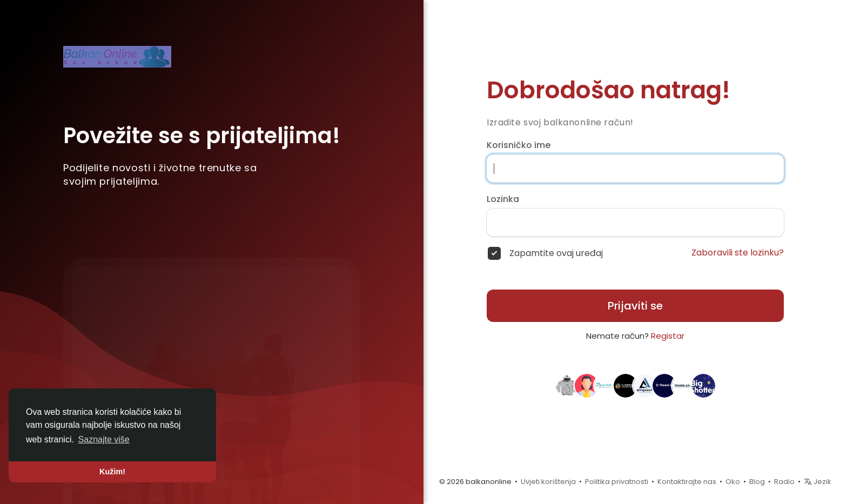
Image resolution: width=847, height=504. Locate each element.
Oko (733, 482)
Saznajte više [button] (104, 439)
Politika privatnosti (617, 482)
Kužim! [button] (112, 472)
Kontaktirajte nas (687, 482)
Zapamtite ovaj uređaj (556, 253)
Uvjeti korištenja (548, 482)
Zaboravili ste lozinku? (738, 253)
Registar (668, 336)
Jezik (818, 482)
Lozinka (503, 199)
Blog (757, 482)
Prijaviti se (635, 306)
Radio (784, 482)
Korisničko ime (519, 145)
